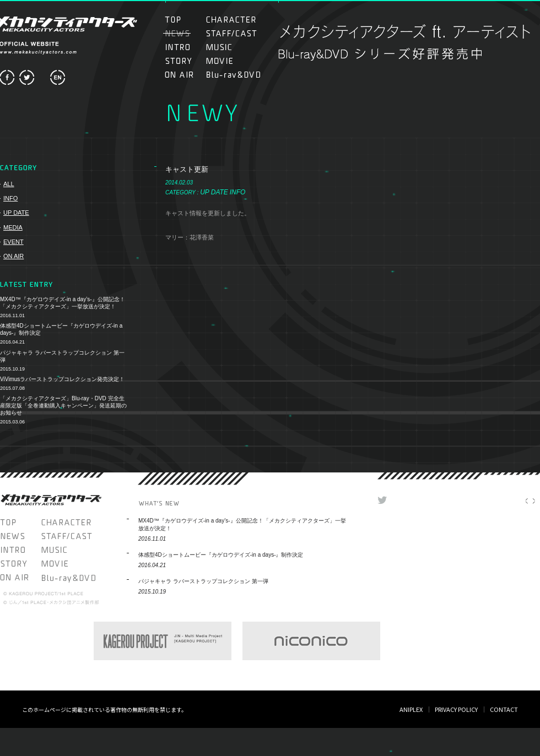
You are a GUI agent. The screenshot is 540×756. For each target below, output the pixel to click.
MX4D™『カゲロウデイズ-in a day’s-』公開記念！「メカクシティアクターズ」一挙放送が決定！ (63, 303)
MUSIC (225, 47)
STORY (184, 61)
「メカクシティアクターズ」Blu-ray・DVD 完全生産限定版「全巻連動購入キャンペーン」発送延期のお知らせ (63, 406)
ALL (9, 184)
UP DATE (16, 213)
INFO (10, 198)
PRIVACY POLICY (456, 709)
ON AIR (184, 75)
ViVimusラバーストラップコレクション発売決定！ (62, 379)
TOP (184, 20)
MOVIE (231, 61)
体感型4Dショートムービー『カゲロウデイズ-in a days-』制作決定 (61, 329)
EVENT (13, 242)
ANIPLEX (411, 709)
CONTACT (504, 709)
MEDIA (13, 227)
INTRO (184, 47)
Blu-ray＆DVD (233, 75)
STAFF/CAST (231, 33)
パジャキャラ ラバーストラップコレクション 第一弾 (62, 356)
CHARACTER (231, 20)
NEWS (21, 536)
